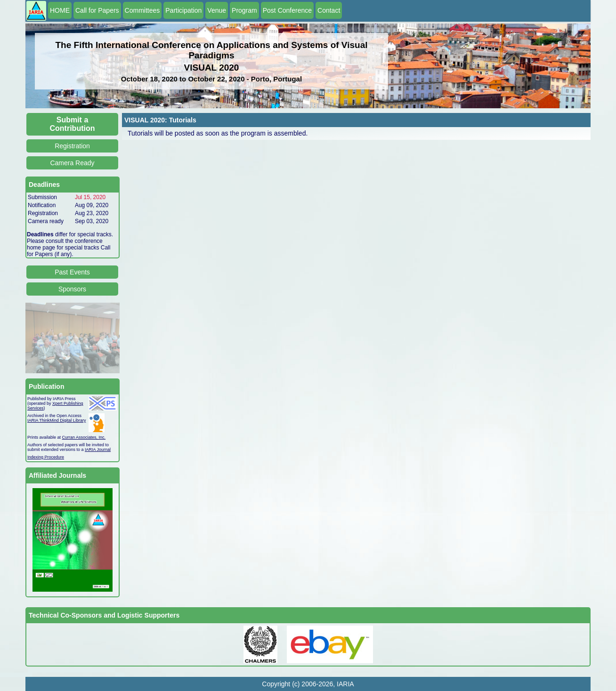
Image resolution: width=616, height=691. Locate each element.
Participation (183, 10)
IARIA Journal (98, 450)
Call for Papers (97, 10)
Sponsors (72, 289)
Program (244, 10)
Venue (217, 10)
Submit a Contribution (73, 124)
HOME (60, 10)
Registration (72, 146)
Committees (142, 10)
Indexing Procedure (46, 457)
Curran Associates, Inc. (84, 437)
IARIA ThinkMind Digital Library (57, 420)
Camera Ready (72, 163)
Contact (329, 10)
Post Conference (287, 10)
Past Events (72, 272)
